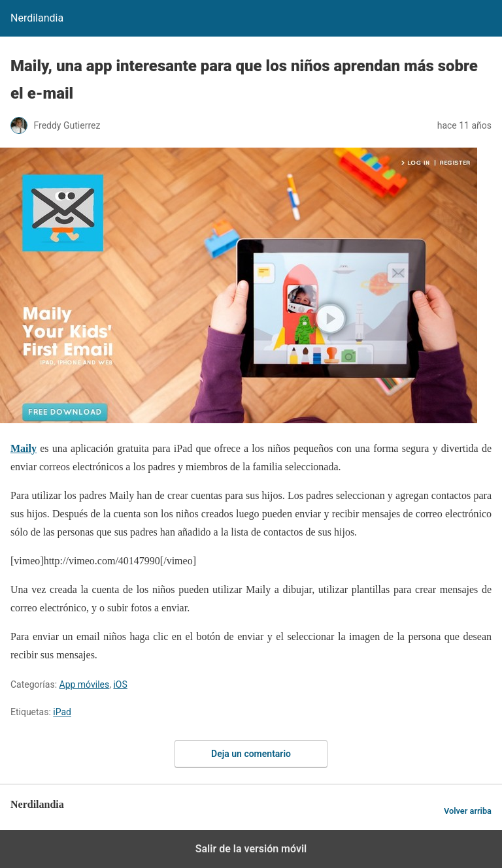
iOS (120, 684)
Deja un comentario (251, 754)
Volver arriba (468, 811)
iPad (62, 712)
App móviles (85, 684)
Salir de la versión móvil (251, 849)
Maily (24, 448)
